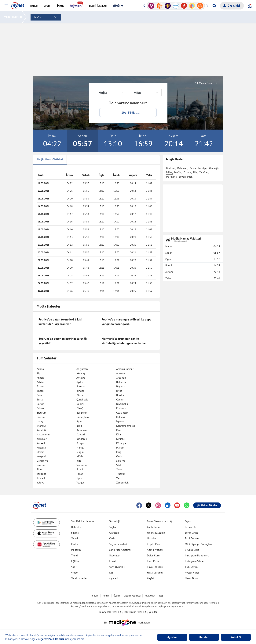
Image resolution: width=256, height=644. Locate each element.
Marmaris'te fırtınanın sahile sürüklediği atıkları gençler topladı (124, 341)
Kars (119, 430)
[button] (6, 6)
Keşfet (150, 578)
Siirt (119, 465)
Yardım (106, 596)
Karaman (82, 430)
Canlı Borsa (154, 527)
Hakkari (121, 417)
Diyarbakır (122, 404)
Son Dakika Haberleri (83, 521)
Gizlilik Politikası (132, 596)
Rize (79, 461)
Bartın (40, 386)
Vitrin (112, 538)
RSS (161, 596)
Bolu (39, 395)
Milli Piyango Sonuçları (198, 544)
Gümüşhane (83, 417)
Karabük (41, 430)
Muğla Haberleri (49, 306)
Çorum (40, 404)
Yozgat (80, 483)
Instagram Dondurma (197, 555)
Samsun (41, 465)
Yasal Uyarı (150, 596)
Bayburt (121, 386)
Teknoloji (114, 521)
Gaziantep (122, 413)
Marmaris (171, 177)
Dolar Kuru (153, 555)
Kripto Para (154, 544)
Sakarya (121, 461)
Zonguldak (122, 483)
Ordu (119, 456)
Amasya (121, 373)
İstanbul (41, 426)
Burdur (120, 395)
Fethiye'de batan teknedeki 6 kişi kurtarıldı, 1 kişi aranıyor (60, 322)
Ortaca (187, 172)
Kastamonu (43, 434)
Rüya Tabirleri (155, 567)
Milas (169, 172)
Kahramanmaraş (126, 426)
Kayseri (81, 434)
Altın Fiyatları (155, 550)
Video (74, 573)
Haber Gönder (207, 505)
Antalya (81, 378)
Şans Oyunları (117, 567)
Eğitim (75, 561)
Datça (193, 168)
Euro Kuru (153, 561)
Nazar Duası (192, 578)
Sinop (40, 469)
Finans (75, 533)
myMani (114, 578)
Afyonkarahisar (125, 369)
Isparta (120, 421)
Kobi (112, 573)
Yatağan (204, 172)
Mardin (120, 448)
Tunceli (41, 478)
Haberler (76, 527)
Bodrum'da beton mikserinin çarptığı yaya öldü (63, 341)
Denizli (80, 404)
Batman (81, 386)
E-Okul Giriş (192, 550)
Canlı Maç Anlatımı (120, 550)
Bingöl (80, 391)
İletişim (95, 596)
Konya (80, 443)
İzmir (79, 426)
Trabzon (121, 474)
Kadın (75, 544)
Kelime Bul (191, 527)
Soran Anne (192, 533)
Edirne (40, 408)
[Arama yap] (214, 6)
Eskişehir (82, 413)
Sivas (119, 469)
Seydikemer (185, 177)
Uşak (79, 478)
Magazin (76, 550)
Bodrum (171, 168)
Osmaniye (42, 461)
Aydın (80, 382)
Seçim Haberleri (118, 544)
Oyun (188, 521)
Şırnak (80, 469)
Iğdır (79, 421)
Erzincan (121, 408)
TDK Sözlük (192, 567)
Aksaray (81, 373)
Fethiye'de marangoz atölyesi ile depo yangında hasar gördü (127, 322)
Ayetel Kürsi (192, 573)
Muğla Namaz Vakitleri (50, 159)
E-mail (113, 561)
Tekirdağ (42, 474)
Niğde (80, 456)
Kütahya (121, 443)
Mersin (40, 452)
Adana (40, 369)
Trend (74, 555)
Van (118, 478)
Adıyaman (82, 369)
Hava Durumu (155, 573)
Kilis (119, 434)
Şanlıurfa (82, 465)
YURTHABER (14, 17)
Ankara (41, 378)
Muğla (80, 452)
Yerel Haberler (79, 578)
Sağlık (113, 527)
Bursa (40, 400)
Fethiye (202, 168)
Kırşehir (121, 439)
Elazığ (80, 408)
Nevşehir (42, 456)
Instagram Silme (194, 561)
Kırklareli (82, 439)
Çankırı (120, 400)
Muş (119, 452)
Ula (195, 172)
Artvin (40, 382)
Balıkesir (121, 382)
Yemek (75, 538)
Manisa (80, 448)
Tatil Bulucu (192, 538)
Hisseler (152, 538)
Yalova (40, 483)
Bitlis (119, 391)
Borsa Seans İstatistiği (160, 521)
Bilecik (40, 391)
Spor (74, 567)
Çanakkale (82, 400)
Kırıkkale (42, 439)
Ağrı (39, 373)
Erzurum (41, 413)
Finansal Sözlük (156, 533)
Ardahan (121, 378)
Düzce (80, 395)
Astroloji (114, 533)
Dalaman (182, 168)
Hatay (40, 421)
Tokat (80, 474)
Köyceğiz (214, 168)
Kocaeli (41, 443)
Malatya (41, 448)
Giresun (41, 417)
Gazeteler (114, 555)
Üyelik (117, 596)
